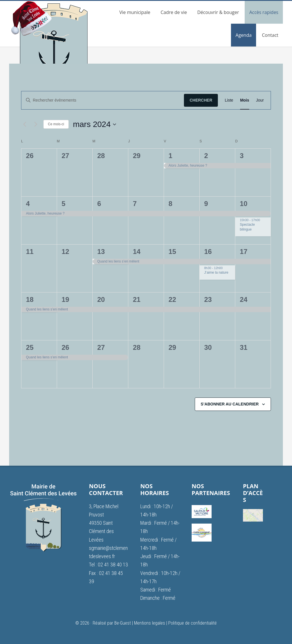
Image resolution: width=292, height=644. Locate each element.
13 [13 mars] (101, 252)
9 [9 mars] (206, 204)
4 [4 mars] (28, 204)
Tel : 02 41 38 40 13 (109, 565)
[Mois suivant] (36, 124)
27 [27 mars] (101, 347)
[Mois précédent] (25, 124)
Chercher (201, 100)
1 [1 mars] (170, 156)
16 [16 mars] (208, 252)
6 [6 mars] (99, 204)
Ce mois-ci (56, 124)
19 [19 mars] (65, 299)
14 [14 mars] (137, 252)
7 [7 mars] (135, 204)
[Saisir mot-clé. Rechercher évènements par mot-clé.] (103, 100)
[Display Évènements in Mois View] (245, 100)
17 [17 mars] (244, 252)
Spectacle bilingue (247, 227)
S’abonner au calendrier (230, 404)
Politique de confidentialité (192, 623)
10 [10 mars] (244, 204)
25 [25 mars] (30, 347)
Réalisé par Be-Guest (112, 623)
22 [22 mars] (172, 299)
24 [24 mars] (244, 299)
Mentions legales (150, 623)
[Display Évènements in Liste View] (229, 100)
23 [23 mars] (208, 299)
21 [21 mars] (137, 299)
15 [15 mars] (172, 252)
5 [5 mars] (63, 204)
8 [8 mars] (170, 204)
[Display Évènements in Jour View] (260, 100)
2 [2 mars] (206, 156)
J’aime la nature (216, 272)
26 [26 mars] (65, 347)
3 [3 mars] (242, 156)
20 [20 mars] (101, 299)
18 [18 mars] (30, 299)
